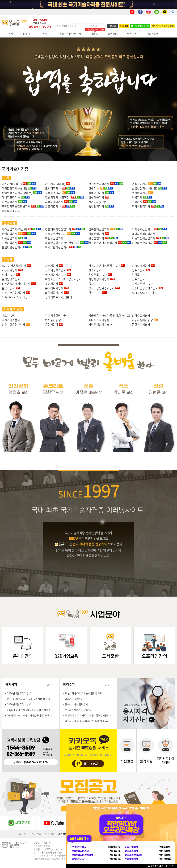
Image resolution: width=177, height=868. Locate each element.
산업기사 (28, 34)
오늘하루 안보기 (156, 866)
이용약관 (50, 834)
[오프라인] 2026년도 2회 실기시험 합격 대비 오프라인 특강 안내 (39, 699)
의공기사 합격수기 (74, 699)
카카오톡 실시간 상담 (163, 26)
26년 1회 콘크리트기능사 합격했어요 (83, 693)
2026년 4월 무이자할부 (19, 704)
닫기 (171, 866)
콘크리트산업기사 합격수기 (79, 710)
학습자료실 (153, 34)
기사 (11, 34)
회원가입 (124, 26)
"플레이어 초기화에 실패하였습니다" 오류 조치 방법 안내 (36, 715)
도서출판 (112, 34)
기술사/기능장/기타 (70, 34)
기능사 (46, 34)
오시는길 (37, 834)
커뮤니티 (132, 34)
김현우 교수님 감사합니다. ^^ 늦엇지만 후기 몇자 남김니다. (95, 721)
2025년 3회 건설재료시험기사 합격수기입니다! (89, 715)
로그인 (113, 26)
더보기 (50, 685)
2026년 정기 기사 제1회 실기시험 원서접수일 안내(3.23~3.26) (39, 710)
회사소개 (24, 834)
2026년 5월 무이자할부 (19, 693)
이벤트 (94, 34)
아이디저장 (62, 26)
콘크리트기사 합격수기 (76, 704)
